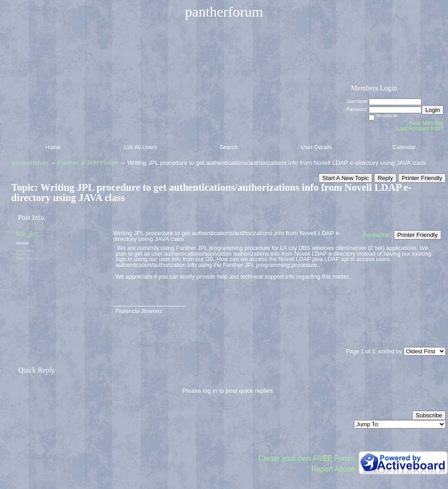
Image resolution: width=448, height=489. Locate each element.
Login (433, 110)
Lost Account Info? (420, 128)
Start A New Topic (345, 178)
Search (229, 147)
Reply (385, 178)
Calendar (404, 147)
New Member (426, 123)
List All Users (141, 147)
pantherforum (30, 163)
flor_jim (27, 234)
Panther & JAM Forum (88, 163)
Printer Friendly (422, 178)
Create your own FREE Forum (307, 458)
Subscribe (429, 415)
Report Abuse (333, 469)
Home (53, 147)
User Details (316, 147)
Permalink (376, 235)
